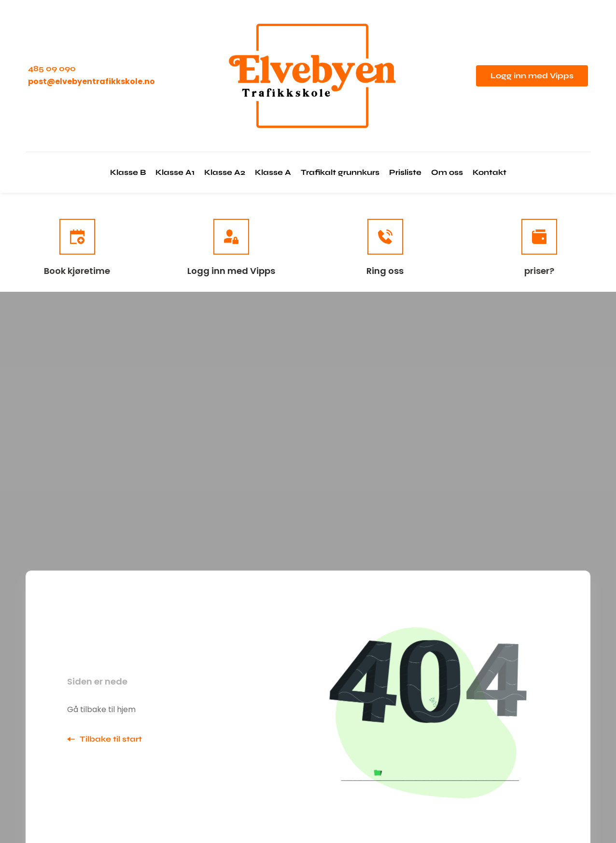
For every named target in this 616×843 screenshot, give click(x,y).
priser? (539, 271)
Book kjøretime (77, 271)
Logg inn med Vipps (231, 271)
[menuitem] (128, 172)
